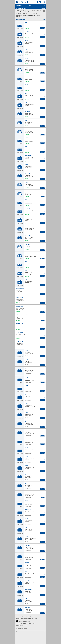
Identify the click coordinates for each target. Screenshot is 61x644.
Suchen (18, 632)
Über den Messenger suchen (22, 626)
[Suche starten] (34, 2)
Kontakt (28, 617)
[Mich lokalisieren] (31, 20)
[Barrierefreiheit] (44, 2)
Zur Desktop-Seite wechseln (22, 629)
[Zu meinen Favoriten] (41, 2)
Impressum (18, 619)
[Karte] (44, 6)
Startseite (18, 617)
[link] (44, 11)
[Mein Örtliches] (38, 2)
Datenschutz (34, 619)
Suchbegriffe (23, 617)
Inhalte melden (34, 617)
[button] (23, 621)
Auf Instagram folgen (31, 624)
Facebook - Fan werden (21, 624)
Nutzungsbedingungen (26, 619)
